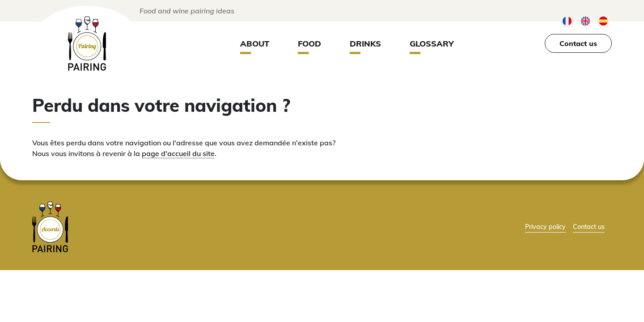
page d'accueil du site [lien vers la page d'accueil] (178, 153)
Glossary (432, 44)
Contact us (578, 43)
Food (309, 44)
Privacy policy (545, 227)
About (255, 44)
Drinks (365, 44)
